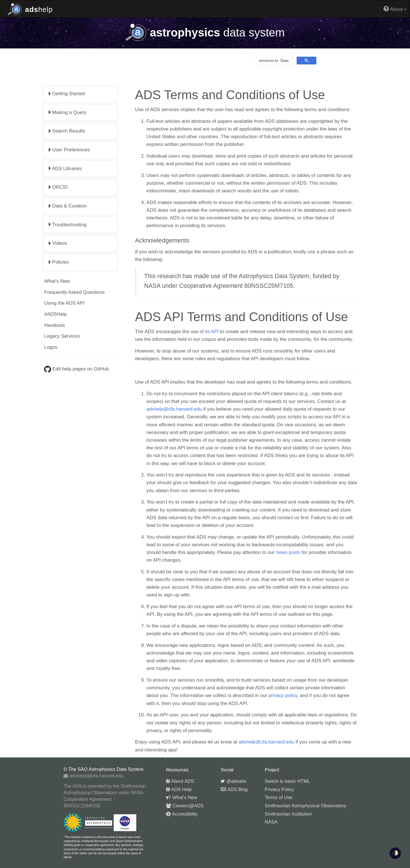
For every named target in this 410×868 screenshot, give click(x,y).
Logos (51, 347)
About (395, 9)
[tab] (80, 94)
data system (205, 32)
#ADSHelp (55, 314)
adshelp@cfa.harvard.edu (174, 409)
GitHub (102, 369)
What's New (57, 281)
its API (212, 332)
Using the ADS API (64, 303)
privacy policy (283, 695)
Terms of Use (279, 797)
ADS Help (179, 789)
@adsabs (233, 781)
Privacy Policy (279, 789)
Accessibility (182, 814)
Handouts (55, 325)
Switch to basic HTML (288, 781)
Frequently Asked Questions (74, 292)
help (30, 9)
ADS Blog (234, 789)
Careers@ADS (185, 806)
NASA (271, 822)
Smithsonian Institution (288, 814)
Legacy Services (62, 336)
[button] (80, 94)
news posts (288, 552)
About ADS (180, 781)
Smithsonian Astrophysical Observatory (306, 806)
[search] (274, 61)
